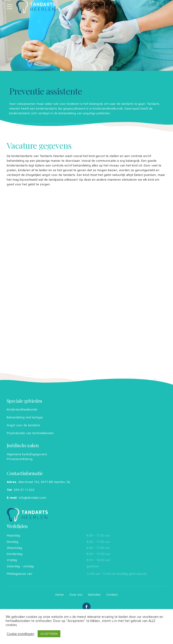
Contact (112, 594)
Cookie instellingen (20, 634)
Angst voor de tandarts (23, 425)
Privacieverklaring (20, 459)
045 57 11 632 (24, 490)
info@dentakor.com (32, 497)
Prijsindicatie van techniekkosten (30, 433)
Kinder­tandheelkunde (22, 409)
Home (60, 594)
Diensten (94, 594)
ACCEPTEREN (49, 634)
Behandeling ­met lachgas (25, 417)
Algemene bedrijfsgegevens (27, 454)
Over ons (76, 594)
